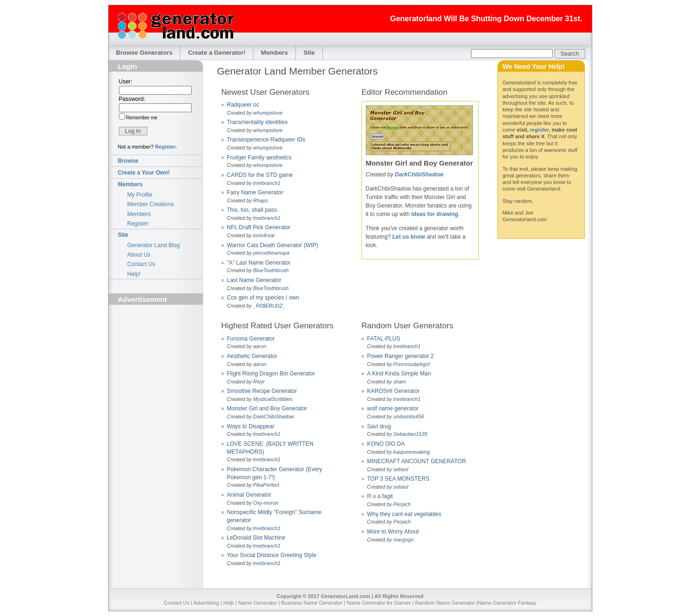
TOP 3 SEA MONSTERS (398, 479)
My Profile (140, 195)
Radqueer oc (243, 105)
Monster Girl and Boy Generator (267, 408)
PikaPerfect (266, 485)
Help (229, 603)
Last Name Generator (254, 280)
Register (138, 224)
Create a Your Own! (144, 173)
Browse (128, 161)
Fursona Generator (251, 339)
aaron (260, 346)
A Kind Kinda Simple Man (399, 374)
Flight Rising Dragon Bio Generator (271, 374)
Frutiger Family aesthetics (259, 158)
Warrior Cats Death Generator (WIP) (273, 245)
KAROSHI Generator (393, 391)
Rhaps (260, 200)
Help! (134, 274)
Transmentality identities (257, 122)
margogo (403, 540)
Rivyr (259, 382)
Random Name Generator (445, 603)
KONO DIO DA (386, 444)
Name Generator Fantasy (507, 603)
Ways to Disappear (251, 426)
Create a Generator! (216, 53)
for (431, 214)
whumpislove (268, 113)
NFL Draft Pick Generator (259, 227)
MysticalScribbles (273, 399)
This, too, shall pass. (253, 210)
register (540, 130)
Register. (166, 147)
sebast (401, 469)
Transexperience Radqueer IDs (266, 140)
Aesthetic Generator (252, 356)
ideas (418, 214)
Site (309, 53)
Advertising (206, 603)
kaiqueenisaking (411, 452)
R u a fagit (380, 496)
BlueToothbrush (271, 270)
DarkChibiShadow (419, 175)
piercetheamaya (271, 253)
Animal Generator (249, 495)
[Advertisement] (156, 361)
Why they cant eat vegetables (404, 514)
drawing (447, 214)
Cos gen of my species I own (263, 298)
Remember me (141, 118)
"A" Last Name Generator (259, 263)
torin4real (264, 235)
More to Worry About (393, 532)
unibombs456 (409, 416)
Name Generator (258, 603)
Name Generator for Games (379, 603)
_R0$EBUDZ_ (269, 306)
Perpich (402, 504)
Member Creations (151, 204)
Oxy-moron (266, 503)
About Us (139, 255)
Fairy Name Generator (255, 192)
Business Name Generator (312, 603)
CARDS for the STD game (260, 175)
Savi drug (379, 426)
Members (274, 53)
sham (399, 382)
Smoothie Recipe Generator (262, 391)
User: (126, 82)
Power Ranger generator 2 (401, 356)
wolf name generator (393, 408)
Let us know (409, 237)
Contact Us (141, 264)
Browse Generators (144, 53)
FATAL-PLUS (384, 339)
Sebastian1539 (410, 434)
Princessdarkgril (411, 364)
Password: (132, 99)
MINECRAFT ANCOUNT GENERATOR (417, 461)
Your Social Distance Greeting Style (272, 555)
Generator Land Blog (154, 245)
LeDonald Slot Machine (256, 538)
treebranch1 (267, 183)
